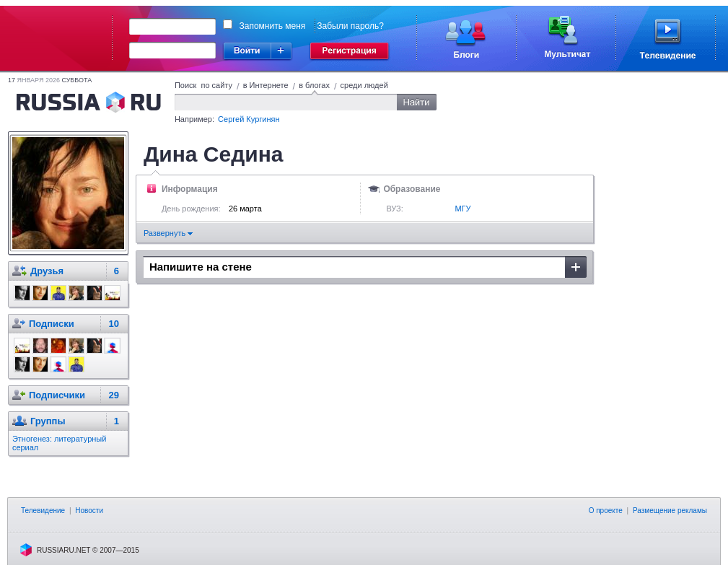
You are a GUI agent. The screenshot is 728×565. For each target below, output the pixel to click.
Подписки (52, 324)
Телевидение (43, 511)
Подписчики (57, 395)
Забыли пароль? (350, 26)
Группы (48, 421)
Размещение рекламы (670, 511)
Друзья (47, 271)
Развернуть (168, 233)
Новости (89, 511)
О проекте (606, 511)
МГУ (462, 209)
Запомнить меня (273, 26)
